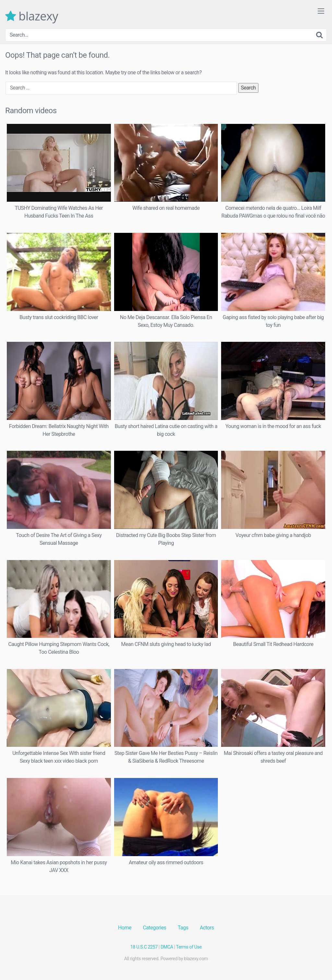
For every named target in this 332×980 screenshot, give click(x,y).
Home (125, 928)
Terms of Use (189, 947)
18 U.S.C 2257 (144, 947)
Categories (155, 928)
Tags (183, 928)
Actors (207, 928)
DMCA (167, 947)
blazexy (32, 16)
